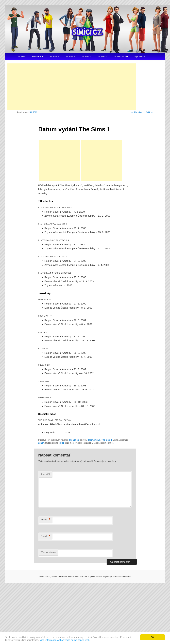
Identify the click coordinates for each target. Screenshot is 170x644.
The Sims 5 (102, 56)
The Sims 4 (86, 56)
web (128, 576)
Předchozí (137, 112)
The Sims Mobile (121, 56)
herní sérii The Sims (67, 576)
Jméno (45, 520)
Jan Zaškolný (119, 576)
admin (41, 443)
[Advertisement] (72, 87)
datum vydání (94, 440)
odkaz (61, 443)
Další (149, 112)
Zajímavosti (139, 56)
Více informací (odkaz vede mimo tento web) (65, 640)
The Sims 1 (37, 56)
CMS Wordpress (88, 576)
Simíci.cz (22, 56)
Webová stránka (48, 552)
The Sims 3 (70, 56)
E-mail (45, 536)
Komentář (45, 474)
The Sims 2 (54, 56)
